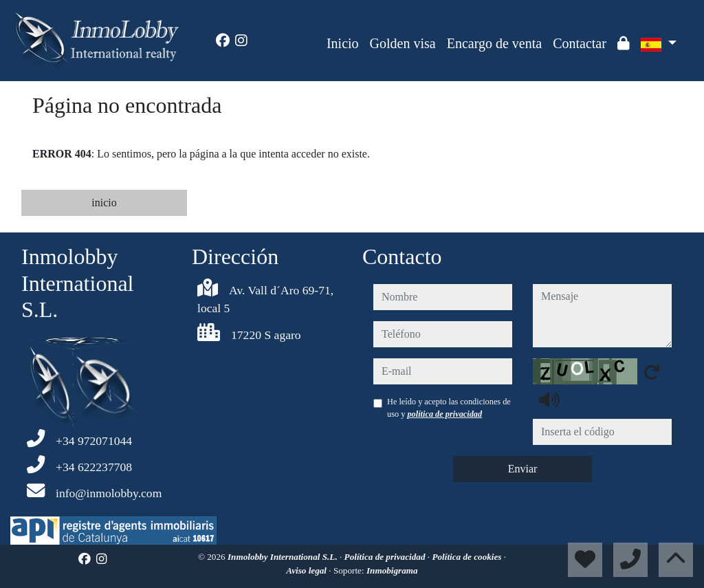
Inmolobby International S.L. (284, 557)
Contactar (580, 43)
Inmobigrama (392, 570)
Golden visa (403, 43)
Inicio (343, 43)
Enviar (523, 469)
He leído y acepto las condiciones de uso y (449, 408)
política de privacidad (444, 414)
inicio (104, 203)
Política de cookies (467, 557)
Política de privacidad (386, 557)
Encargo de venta (494, 43)
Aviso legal (307, 570)
